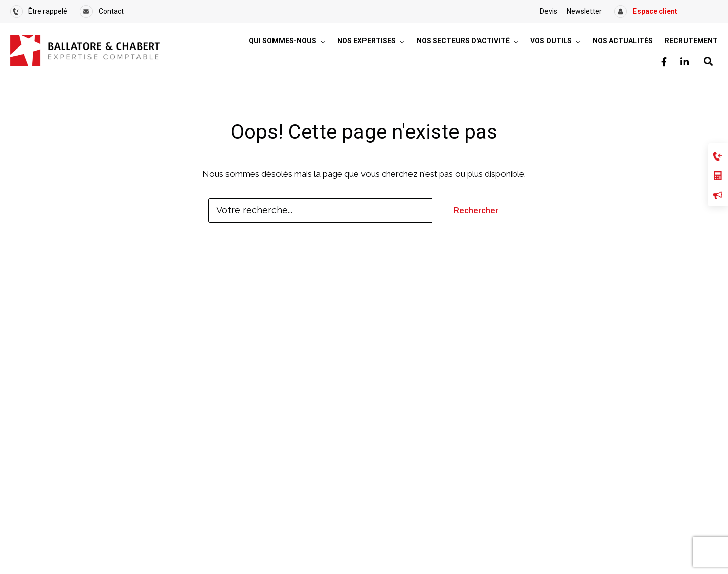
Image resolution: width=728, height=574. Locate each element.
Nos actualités (623, 41)
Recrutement (691, 41)
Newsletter (584, 11)
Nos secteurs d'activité (463, 41)
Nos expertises (367, 41)
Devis (549, 11)
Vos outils (551, 41)
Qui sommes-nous (283, 41)
